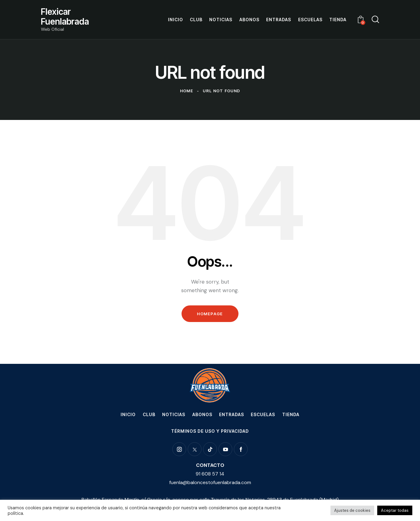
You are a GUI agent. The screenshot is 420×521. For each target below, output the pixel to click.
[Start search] (375, 19)
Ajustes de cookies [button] (352, 510)
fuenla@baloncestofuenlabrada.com (210, 482)
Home (187, 91)
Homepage (210, 314)
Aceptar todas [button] (395, 510)
